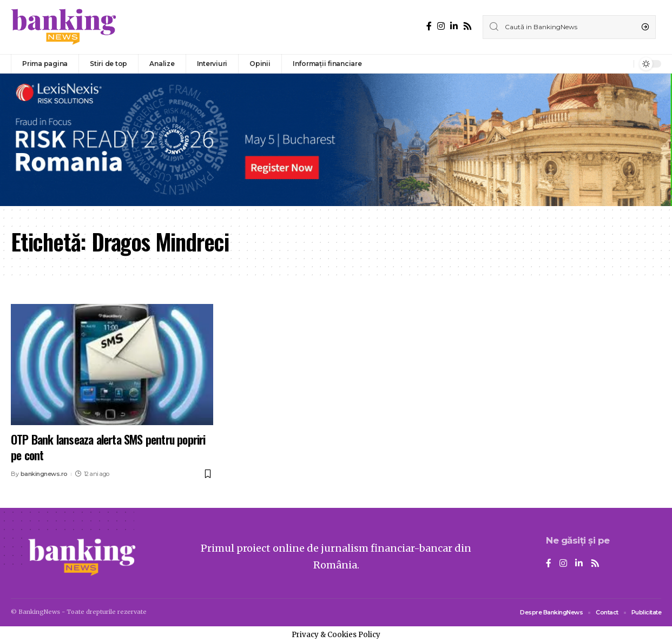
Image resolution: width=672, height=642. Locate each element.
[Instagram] (441, 26)
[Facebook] (429, 26)
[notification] (623, 64)
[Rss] (467, 26)
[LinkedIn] (454, 26)
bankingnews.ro (44, 474)
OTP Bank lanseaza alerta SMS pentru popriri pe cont (108, 447)
